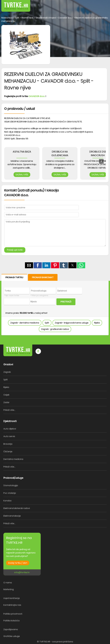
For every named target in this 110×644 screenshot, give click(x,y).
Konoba (7, 501)
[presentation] (101, 161)
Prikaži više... (9, 410)
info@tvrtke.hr (22, 572)
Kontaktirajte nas (12, 605)
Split (47, 323)
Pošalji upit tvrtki (15, 250)
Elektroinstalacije (12, 516)
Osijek (6, 395)
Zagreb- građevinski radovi (55, 329)
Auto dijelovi (10, 429)
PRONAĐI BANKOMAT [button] (43, 277)
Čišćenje (8, 452)
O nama (8, 583)
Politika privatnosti (13, 614)
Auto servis (9, 436)
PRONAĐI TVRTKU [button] (14, 277)
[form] (55, 305)
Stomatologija (11, 485)
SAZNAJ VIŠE (22, 175)
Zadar (6, 402)
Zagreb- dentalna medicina (25, 323)
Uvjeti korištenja (12, 598)
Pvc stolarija (10, 493)
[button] (102, 4)
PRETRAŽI (66, 302)
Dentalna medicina (13, 459)
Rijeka (97, 323)
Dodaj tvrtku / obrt (18, 563)
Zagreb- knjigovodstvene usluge (72, 323)
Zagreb (7, 372)
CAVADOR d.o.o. (37, 96)
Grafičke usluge (12, 636)
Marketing (9, 589)
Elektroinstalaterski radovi (17, 508)
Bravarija (8, 444)
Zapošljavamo (11, 629)
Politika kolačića (11, 621)
